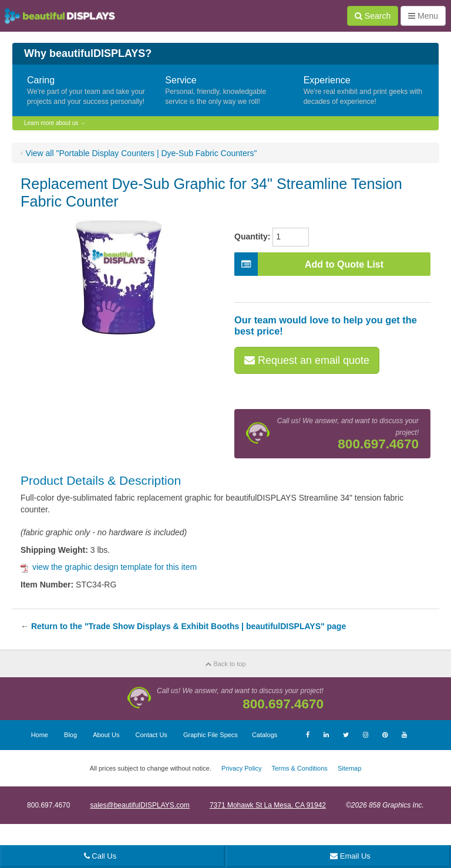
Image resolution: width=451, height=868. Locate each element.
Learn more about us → (55, 123)
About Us (106, 735)
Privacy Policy (241, 768)
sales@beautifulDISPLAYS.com (139, 805)
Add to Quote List (309, 264)
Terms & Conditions (299, 768)
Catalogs (265, 735)
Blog (70, 735)
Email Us (350, 856)
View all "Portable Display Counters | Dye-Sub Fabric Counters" (142, 153)
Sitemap (349, 768)
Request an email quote (307, 360)
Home (40, 735)
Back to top (225, 664)
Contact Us (151, 735)
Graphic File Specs (211, 735)
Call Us (100, 856)
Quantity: (252, 237)
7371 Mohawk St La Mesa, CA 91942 (268, 805)
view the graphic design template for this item (109, 567)
